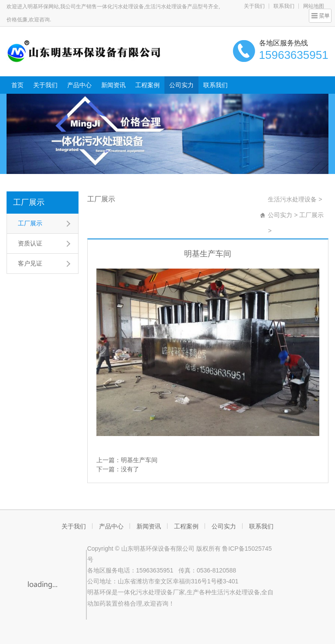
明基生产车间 (139, 460)
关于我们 (254, 6)
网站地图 (314, 6)
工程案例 (147, 85)
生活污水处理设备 (292, 199)
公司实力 (181, 85)
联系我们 (284, 6)
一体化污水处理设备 (145, 592)
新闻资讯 (113, 85)
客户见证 (30, 263)
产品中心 (79, 85)
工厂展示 (29, 202)
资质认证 (30, 243)
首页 (17, 85)
